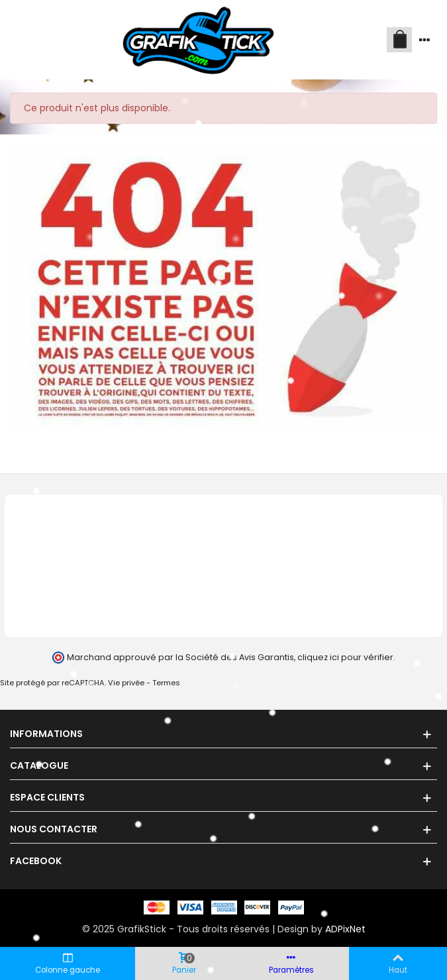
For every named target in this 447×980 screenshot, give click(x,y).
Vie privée (126, 683)
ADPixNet (345, 929)
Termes (166, 683)
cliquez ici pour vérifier (345, 657)
